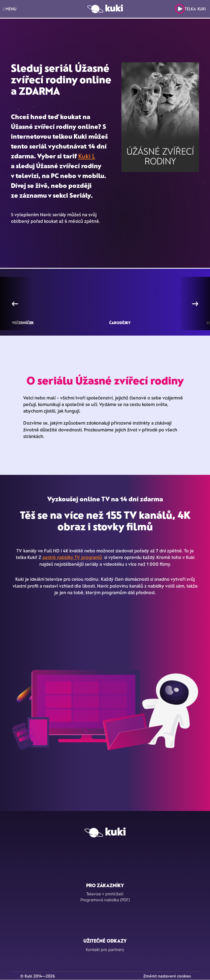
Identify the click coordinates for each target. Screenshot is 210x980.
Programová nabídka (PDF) (105, 900)
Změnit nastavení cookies (167, 976)
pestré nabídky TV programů (72, 557)
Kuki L (87, 156)
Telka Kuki (190, 9)
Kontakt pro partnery (105, 949)
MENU (10, 9)
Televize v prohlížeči (105, 894)
